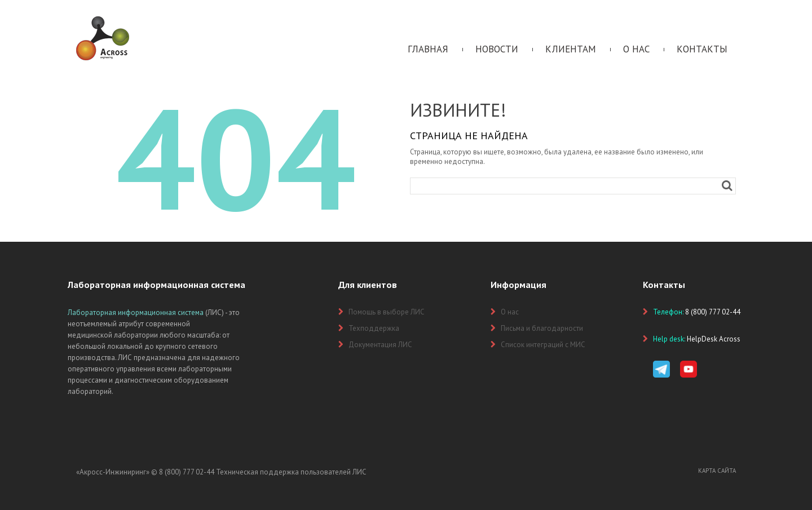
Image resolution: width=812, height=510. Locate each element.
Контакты (702, 49)
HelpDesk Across (714, 339)
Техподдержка (374, 328)
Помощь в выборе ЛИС (387, 312)
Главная (428, 49)
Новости (497, 49)
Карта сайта (717, 471)
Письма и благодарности (542, 328)
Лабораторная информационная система (136, 312)
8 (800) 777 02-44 (187, 472)
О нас (636, 49)
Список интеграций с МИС (543, 345)
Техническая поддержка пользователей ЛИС (291, 472)
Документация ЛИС (380, 345)
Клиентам (571, 49)
